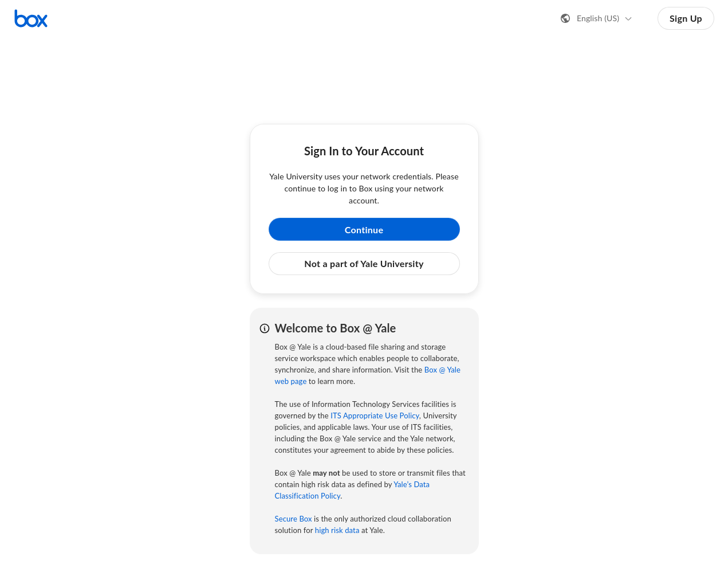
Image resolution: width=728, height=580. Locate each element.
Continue (364, 230)
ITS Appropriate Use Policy (375, 416)
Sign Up (686, 18)
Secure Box (294, 519)
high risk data (337, 530)
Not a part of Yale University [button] (364, 263)
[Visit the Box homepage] (31, 18)
